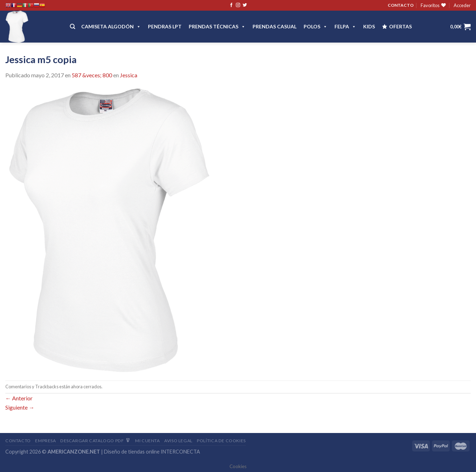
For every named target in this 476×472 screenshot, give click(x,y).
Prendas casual (275, 26)
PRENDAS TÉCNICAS (217, 26)
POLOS (316, 26)
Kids (369, 26)
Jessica (129, 75)
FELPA (345, 26)
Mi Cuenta (148, 441)
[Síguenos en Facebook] (231, 5)
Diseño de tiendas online (132, 452)
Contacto (18, 441)
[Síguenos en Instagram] (238, 5)
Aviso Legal (178, 441)
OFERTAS (400, 26)
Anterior (19, 398)
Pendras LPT (165, 26)
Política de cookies (221, 441)
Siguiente (20, 407)
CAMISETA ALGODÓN (111, 26)
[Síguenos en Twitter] (245, 5)
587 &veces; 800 (92, 75)
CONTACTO (401, 5)
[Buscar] (73, 27)
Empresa (45, 441)
